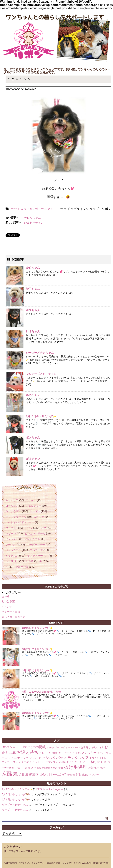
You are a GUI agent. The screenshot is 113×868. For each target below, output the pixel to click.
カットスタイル (22, 209)
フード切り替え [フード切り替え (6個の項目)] (92, 762)
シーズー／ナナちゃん (40, 353)
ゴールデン (12, 506)
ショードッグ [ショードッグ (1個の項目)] (39, 758)
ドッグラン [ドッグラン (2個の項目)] (47, 762)
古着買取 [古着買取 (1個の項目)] (46, 768)
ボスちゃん (33, 310)
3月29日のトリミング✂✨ (37, 628)
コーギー (31, 500)
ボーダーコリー (36, 545)
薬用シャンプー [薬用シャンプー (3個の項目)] (90, 775)
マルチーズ (36, 550)
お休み (6, 596)
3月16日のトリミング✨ (41, 416)
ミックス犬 (12, 556)
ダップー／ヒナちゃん (15, 805)
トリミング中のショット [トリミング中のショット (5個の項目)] (25, 762)
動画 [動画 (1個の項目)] (39, 768)
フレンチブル (32, 539)
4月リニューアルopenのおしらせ (42, 692)
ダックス (11, 528)
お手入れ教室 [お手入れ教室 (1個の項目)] (97, 747)
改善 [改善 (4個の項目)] (91, 768)
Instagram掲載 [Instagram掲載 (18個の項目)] (34, 747)
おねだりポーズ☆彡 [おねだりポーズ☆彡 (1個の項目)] (56, 747)
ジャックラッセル (16, 517)
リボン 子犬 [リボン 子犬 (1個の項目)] (21, 768)
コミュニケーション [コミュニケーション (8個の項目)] (18, 758)
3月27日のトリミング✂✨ (37, 670)
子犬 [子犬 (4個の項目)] (61, 768)
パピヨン (11, 533)
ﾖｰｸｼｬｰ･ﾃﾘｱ (22, 567)
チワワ (29, 528)
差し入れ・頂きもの (14, 617)
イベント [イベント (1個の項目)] (101, 753)
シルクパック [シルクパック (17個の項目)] (56, 758)
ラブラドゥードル (38, 556)
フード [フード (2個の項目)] (78, 762)
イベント (7, 607)
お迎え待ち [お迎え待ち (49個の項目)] (28, 752)
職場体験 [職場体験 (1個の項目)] (71, 775)
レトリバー (12, 561)
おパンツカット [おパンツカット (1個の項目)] (73, 747)
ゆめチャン (33, 395)
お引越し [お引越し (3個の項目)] (86, 747)
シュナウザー (13, 511)
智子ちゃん (33, 289)
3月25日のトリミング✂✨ (37, 713)
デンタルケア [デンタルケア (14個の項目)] (78, 758)
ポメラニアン (44, 209)
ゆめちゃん (33, 268)
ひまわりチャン (34, 223)
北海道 (30, 561)
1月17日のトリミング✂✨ (17, 789)
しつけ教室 (8, 601)
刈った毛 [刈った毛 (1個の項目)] (32, 768)
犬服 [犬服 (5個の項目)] (21, 774)
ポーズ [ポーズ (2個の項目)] (107, 762)
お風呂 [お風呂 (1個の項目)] (43, 753)
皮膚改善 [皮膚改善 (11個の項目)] (32, 774)
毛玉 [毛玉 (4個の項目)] (97, 768)
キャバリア (12, 500)
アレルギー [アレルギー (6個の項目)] (89, 753)
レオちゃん (33, 331)
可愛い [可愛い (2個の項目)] (54, 768)
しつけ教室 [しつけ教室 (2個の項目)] (52, 753)
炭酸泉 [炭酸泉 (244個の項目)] (10, 774)
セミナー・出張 (11, 612)
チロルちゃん (32, 218)
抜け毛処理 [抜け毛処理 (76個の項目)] (76, 767)
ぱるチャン (33, 459)
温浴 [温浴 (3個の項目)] (103, 768)
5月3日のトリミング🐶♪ (16, 794)
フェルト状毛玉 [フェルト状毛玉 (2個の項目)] (61, 762)
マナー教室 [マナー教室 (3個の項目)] (8, 768)
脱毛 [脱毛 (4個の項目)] (78, 775)
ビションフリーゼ (35, 533)
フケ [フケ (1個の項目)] (72, 762)
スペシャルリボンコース (20, 522)
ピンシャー (12, 539)
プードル (11, 545)
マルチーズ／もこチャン (41, 374)
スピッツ (39, 517)
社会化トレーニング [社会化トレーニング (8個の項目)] (53, 774)
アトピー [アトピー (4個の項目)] (64, 753)
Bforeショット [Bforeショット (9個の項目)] (12, 747)
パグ (44, 528)
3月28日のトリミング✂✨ (37, 649)
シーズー (35, 511)
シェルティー (34, 506)
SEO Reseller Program (49, 789)
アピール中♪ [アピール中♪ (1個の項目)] (75, 753)
